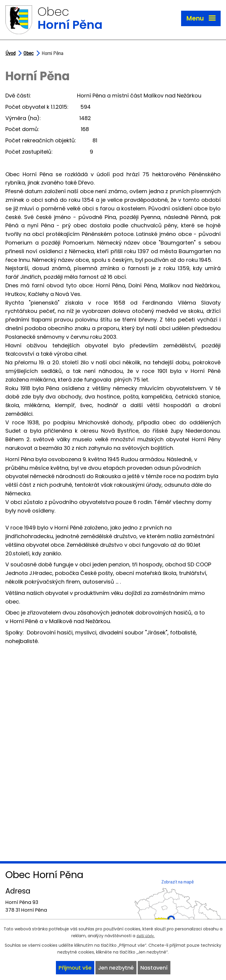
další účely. (146, 936)
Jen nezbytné (116, 968)
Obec (29, 53)
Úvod (10, 53)
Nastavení (154, 968)
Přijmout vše (75, 968)
